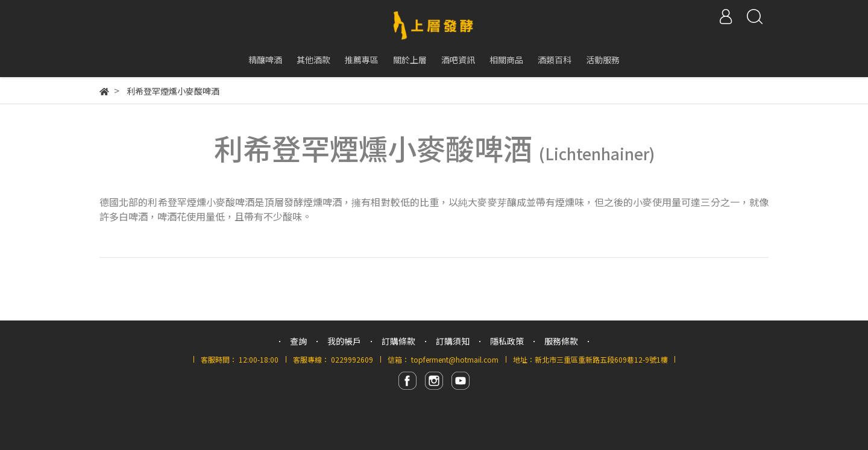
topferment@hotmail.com (455, 359)
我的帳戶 (344, 341)
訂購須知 (453, 341)
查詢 (298, 341)
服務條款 (561, 341)
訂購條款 (398, 341)
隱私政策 (507, 341)
